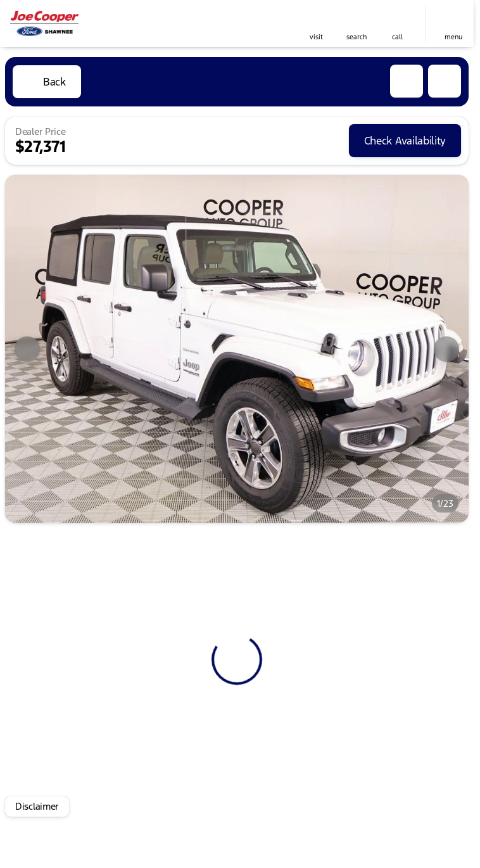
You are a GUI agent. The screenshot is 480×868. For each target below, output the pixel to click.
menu (453, 37)
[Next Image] (446, 349)
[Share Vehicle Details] (445, 81)
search (357, 37)
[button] (316, 24)
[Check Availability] (405, 141)
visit (316, 37)
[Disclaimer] (37, 807)
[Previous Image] (27, 349)
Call (397, 37)
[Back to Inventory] (47, 82)
